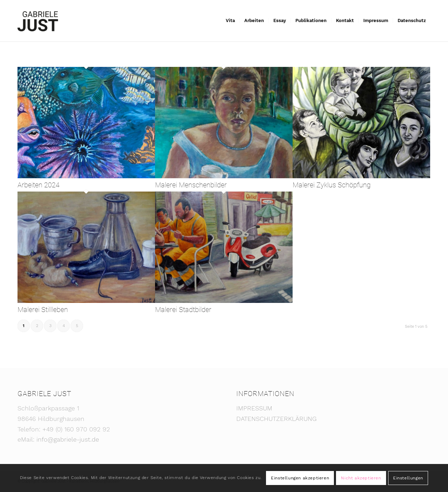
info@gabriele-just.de (68, 439)
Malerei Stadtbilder (183, 310)
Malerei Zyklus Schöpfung (332, 185)
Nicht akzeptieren (361, 478)
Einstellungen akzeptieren (300, 478)
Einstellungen (408, 478)
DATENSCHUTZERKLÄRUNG (276, 419)
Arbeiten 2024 (38, 185)
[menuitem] (230, 21)
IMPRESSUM (254, 408)
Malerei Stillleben (43, 310)
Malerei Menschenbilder (191, 185)
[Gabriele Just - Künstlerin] (38, 21)
